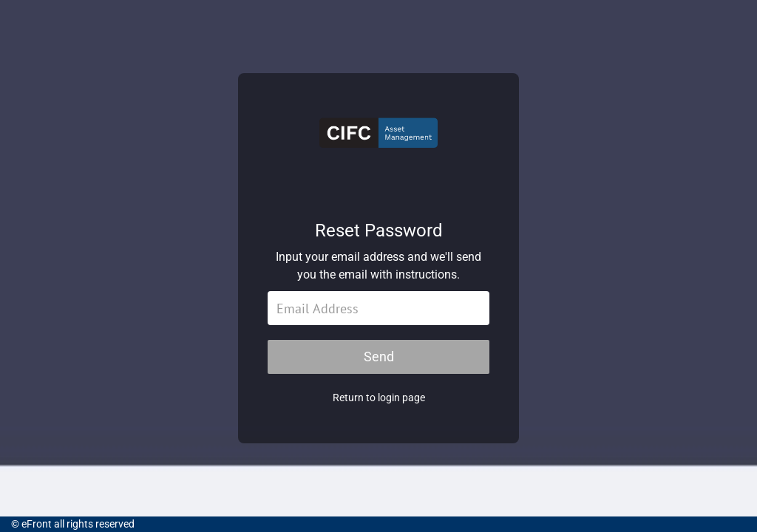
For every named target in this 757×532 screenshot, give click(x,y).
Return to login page (379, 398)
